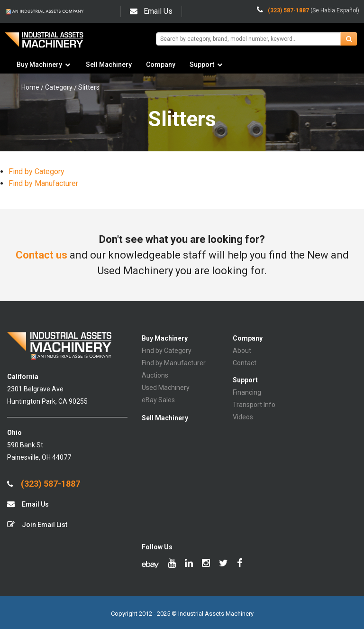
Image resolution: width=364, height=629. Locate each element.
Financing (247, 392)
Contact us (41, 255)
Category (59, 87)
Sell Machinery (109, 65)
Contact (245, 363)
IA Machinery (44, 43)
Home (30, 87)
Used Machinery (166, 388)
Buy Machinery (39, 65)
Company (161, 65)
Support (202, 65)
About (242, 351)
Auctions (155, 375)
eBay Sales (158, 400)
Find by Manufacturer (43, 183)
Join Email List (37, 524)
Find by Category (36, 171)
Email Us (151, 11)
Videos (243, 417)
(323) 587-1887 (44, 484)
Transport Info (254, 405)
